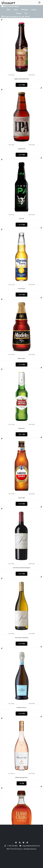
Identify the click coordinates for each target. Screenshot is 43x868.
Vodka (34, 10)
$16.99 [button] (21, 504)
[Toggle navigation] (39, 3)
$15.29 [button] (21, 85)
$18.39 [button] (21, 295)
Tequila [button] (19, 13)
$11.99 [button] (21, 225)
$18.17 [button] (21, 434)
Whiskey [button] (25, 10)
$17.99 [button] (21, 365)
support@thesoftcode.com (31, 846)
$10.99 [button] (21, 155)
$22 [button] (22, 783)
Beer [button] (9, 10)
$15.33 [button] (21, 574)
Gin (26, 13)
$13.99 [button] (21, 644)
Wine (16, 10)
